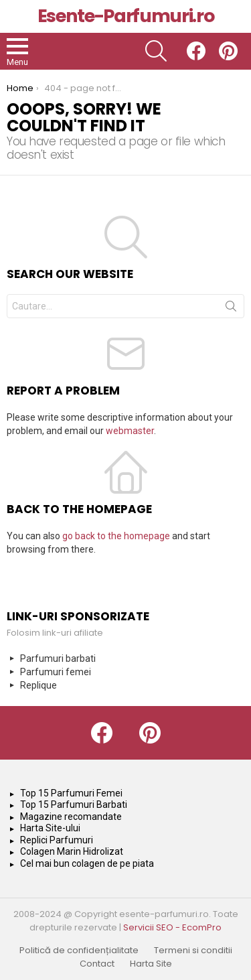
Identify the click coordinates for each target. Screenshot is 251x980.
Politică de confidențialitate (79, 951)
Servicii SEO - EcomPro (172, 927)
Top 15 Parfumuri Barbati (74, 804)
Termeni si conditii (193, 951)
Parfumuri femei (56, 672)
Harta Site (151, 964)
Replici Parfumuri (57, 840)
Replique (38, 685)
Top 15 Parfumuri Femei (71, 793)
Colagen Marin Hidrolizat (72, 851)
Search (231, 309)
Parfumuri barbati (58, 658)
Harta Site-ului (50, 828)
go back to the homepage (116, 536)
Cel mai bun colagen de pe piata (87, 863)
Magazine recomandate (71, 817)
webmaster (130, 431)
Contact (97, 964)
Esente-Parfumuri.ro (125, 16)
